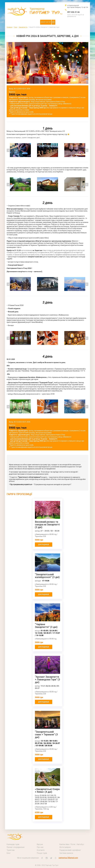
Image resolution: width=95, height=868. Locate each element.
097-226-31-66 (73, 12)
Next (87, 150)
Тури (16, 27)
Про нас (40, 847)
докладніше (44, 545)
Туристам (11, 850)
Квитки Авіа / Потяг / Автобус (72, 844)
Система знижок (66, 853)
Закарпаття (23, 27)
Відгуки (40, 844)
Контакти (41, 850)
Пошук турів (42, 853)
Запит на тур (46, 22)
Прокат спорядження (16, 847)
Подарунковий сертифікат (70, 850)
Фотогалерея (65, 847)
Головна (9, 27)
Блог (9, 853)
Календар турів (13, 844)
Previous (8, 150)
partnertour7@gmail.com (68, 858)
